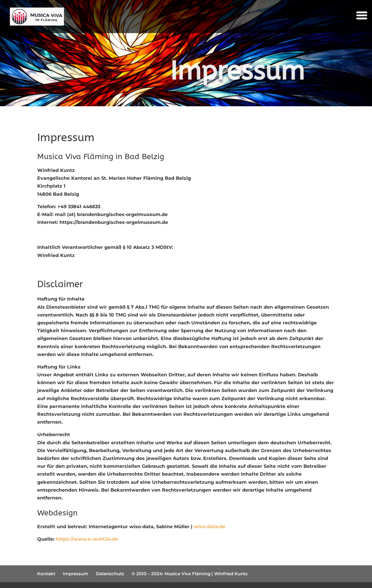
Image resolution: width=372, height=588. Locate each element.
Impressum (76, 574)
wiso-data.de (210, 527)
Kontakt (46, 574)
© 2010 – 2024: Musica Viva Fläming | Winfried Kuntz (190, 574)
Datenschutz (110, 574)
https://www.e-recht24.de (87, 539)
